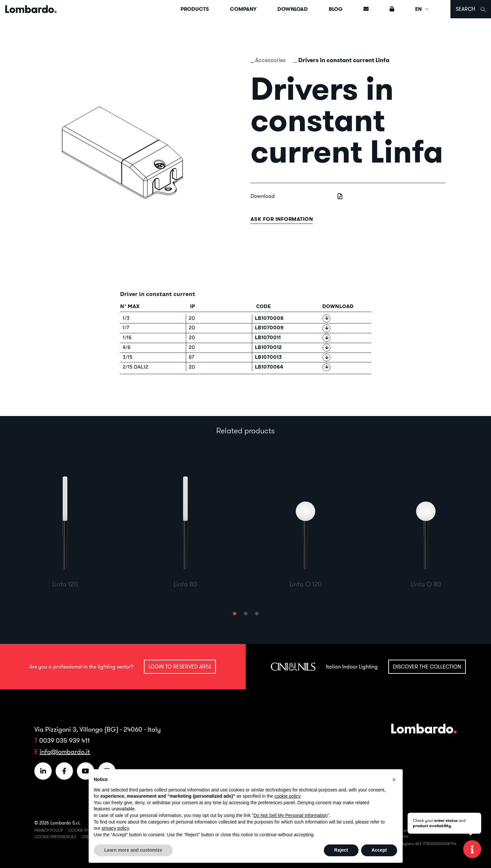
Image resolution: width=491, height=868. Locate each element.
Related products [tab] (245, 430)
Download (293, 9)
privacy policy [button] (115, 828)
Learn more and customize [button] (133, 850)
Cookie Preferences (55, 837)
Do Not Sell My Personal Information (290, 815)
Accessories (270, 60)
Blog (336, 9)
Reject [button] (341, 850)
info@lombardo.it (65, 751)
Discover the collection (427, 667)
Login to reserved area (180, 667)
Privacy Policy (49, 830)
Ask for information (282, 219)
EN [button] (422, 9)
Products (195, 9)
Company (243, 9)
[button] (235, 614)
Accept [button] (379, 850)
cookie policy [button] (287, 796)
